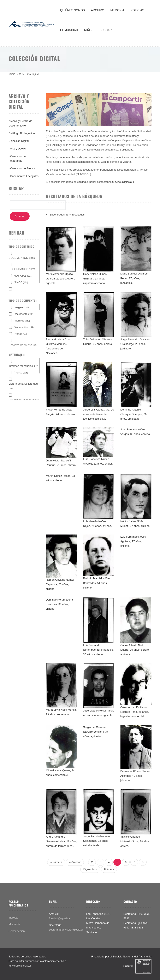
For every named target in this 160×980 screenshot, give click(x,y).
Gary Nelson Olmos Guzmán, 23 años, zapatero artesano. (95, 279)
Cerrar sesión (17, 931)
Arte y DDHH (18, 149)
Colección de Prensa (23, 168)
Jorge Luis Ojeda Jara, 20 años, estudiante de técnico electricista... (99, 414)
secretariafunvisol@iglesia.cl (66, 930)
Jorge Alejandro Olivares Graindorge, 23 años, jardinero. (135, 344)
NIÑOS (89, 30)
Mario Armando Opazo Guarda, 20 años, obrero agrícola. (61, 279)
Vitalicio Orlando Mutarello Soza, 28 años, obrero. (135, 841)
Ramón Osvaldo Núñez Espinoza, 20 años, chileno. (60, 584)
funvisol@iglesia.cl (123, 182)
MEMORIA (117, 10)
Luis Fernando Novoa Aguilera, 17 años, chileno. (133, 541)
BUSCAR (106, 30)
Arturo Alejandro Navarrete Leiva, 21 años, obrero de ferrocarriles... (61, 841)
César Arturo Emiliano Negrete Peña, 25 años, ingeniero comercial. (135, 712)
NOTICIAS (137, 10)
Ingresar (14, 918)
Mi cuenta (14, 924)
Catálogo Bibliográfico (22, 133)
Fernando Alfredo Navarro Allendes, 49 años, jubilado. (136, 776)
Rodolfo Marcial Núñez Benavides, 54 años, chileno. (97, 583)
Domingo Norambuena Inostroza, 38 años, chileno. (60, 604)
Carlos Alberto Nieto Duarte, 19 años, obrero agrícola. (135, 650)
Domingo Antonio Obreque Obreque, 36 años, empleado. (134, 414)
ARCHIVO (97, 10)
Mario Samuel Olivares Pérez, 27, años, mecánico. (134, 278)
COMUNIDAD (69, 30)
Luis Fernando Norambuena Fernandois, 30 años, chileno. (98, 650)
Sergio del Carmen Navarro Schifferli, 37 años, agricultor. (96, 732)
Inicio (12, 74)
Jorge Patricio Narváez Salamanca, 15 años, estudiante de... (97, 841)
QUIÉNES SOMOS (72, 10)
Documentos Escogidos (24, 176)
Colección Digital (19, 141)
